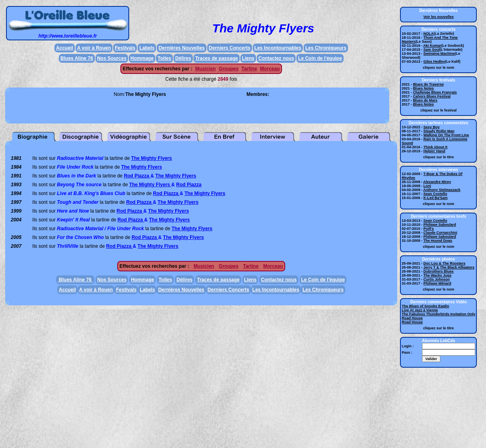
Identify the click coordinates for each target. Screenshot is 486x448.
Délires (183, 58)
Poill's (428, 229)
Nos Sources (112, 58)
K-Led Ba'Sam (435, 198)
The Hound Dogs (438, 241)
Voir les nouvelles (438, 17)
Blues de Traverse (428, 84)
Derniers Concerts (230, 48)
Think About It (435, 147)
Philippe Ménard (437, 283)
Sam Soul (431, 50)
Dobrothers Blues (438, 271)
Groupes (229, 69)
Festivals (125, 48)
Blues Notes (423, 88)
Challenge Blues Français (435, 92)
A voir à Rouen (94, 48)
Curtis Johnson (436, 279)
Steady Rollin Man (439, 131)
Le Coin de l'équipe (320, 58)
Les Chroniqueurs (326, 48)
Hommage (142, 58)
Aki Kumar (432, 46)
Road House (412, 318)
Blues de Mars (425, 100)
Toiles (164, 58)
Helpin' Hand (434, 151)
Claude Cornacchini (440, 233)
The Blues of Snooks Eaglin (425, 306)
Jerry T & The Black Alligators (449, 267)
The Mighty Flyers (152, 158)
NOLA (428, 34)
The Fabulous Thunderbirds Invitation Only (438, 314)
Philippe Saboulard (440, 225)
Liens (248, 58)
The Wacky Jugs (437, 275)
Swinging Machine (439, 54)
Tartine (249, 69)
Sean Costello (435, 194)
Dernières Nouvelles (181, 48)
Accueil (65, 48)
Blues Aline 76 (77, 58)
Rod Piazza (137, 176)
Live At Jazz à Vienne (420, 310)
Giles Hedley (434, 62)
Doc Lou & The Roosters (444, 263)
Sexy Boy (431, 127)
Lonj (427, 186)
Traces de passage (217, 58)
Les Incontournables (278, 48)
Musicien (205, 69)
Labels (147, 48)
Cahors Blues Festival (432, 96)
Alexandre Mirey (437, 182)
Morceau (270, 69)
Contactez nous (276, 58)
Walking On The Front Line (446, 135)
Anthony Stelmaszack (442, 190)
